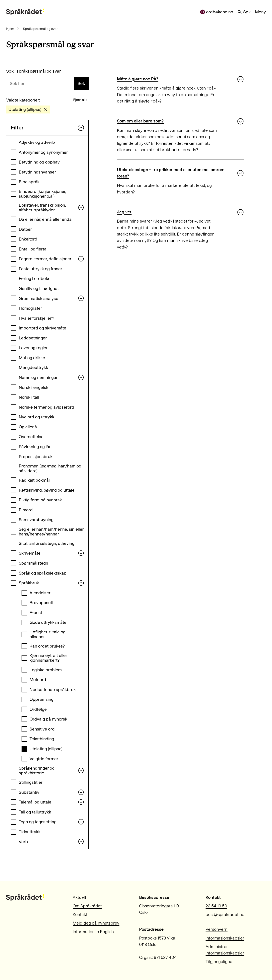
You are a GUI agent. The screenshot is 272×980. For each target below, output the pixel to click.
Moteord (38, 680)
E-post (36, 613)
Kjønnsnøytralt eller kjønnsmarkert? (48, 658)
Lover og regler (33, 348)
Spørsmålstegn (33, 563)
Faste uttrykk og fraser (41, 269)
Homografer (30, 308)
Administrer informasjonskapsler (225, 950)
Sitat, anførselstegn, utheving (47, 543)
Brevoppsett (42, 603)
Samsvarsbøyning (36, 520)
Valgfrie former (44, 759)
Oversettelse (31, 437)
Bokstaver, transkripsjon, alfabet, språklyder (42, 208)
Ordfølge (38, 709)
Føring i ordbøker (35, 279)
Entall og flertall (34, 249)
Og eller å (28, 427)
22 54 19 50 (216, 906)
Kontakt (80, 914)
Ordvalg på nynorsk (48, 719)
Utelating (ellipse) (46, 749)
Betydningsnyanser (37, 172)
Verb (23, 842)
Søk (244, 12)
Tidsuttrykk (30, 832)
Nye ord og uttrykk (37, 417)
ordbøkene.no (217, 12)
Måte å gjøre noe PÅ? (138, 79)
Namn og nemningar (38, 377)
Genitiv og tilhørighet (39, 288)
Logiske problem (46, 670)
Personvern (217, 929)
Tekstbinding (42, 739)
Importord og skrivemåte (43, 328)
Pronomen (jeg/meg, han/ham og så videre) (50, 468)
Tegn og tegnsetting (38, 822)
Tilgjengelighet (220, 962)
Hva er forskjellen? (36, 318)
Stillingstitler (31, 782)
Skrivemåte (30, 553)
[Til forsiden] (25, 12)
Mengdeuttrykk (33, 367)
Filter (47, 128)
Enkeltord (28, 239)
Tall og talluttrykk (35, 812)
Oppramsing (42, 699)
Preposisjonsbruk (36, 457)
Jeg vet (124, 212)
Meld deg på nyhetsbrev (96, 923)
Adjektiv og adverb (37, 142)
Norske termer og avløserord (46, 407)
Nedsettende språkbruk (53, 690)
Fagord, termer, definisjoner (45, 259)
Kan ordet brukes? (47, 646)
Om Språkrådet (87, 906)
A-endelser (40, 593)
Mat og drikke (32, 358)
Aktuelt (79, 897)
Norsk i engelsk (34, 387)
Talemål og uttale (35, 802)
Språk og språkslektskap (43, 573)
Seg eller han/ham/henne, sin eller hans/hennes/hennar (51, 532)
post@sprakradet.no (225, 914)
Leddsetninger (33, 338)
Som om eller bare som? (140, 121)
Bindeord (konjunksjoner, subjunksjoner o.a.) (42, 194)
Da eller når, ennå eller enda (45, 219)
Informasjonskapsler (225, 938)
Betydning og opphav (39, 162)
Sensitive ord (42, 729)
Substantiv (29, 792)
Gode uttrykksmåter (49, 622)
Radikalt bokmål (34, 480)
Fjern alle (80, 100)
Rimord (26, 510)
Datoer (25, 229)
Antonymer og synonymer (43, 152)
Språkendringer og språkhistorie (37, 770)
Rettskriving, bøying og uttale (47, 490)
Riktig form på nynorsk (40, 500)
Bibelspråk (29, 182)
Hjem (10, 29)
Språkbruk (29, 583)
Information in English (93, 932)
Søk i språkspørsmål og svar (34, 71)
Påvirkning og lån (35, 447)
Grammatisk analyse (39, 298)
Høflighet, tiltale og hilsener (47, 634)
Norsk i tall (29, 397)
